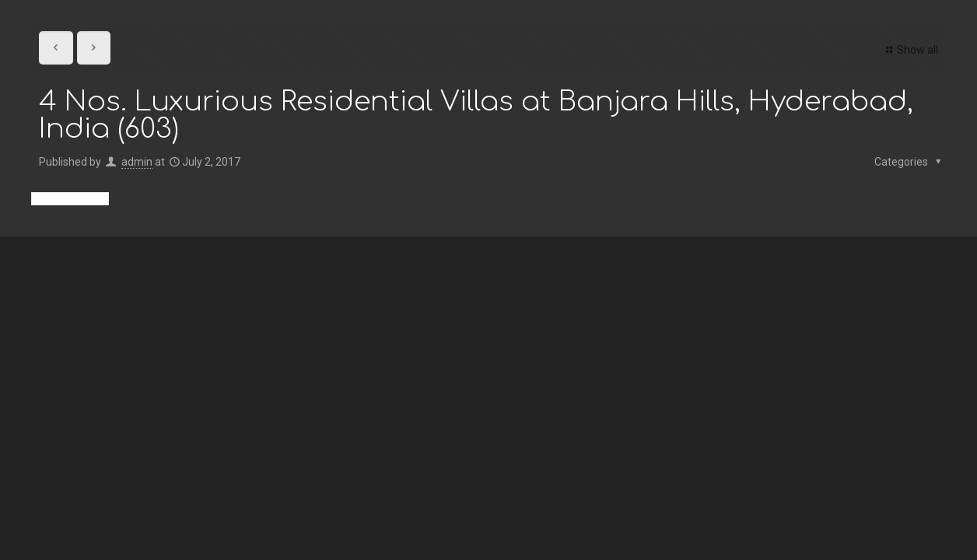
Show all (910, 50)
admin (137, 162)
